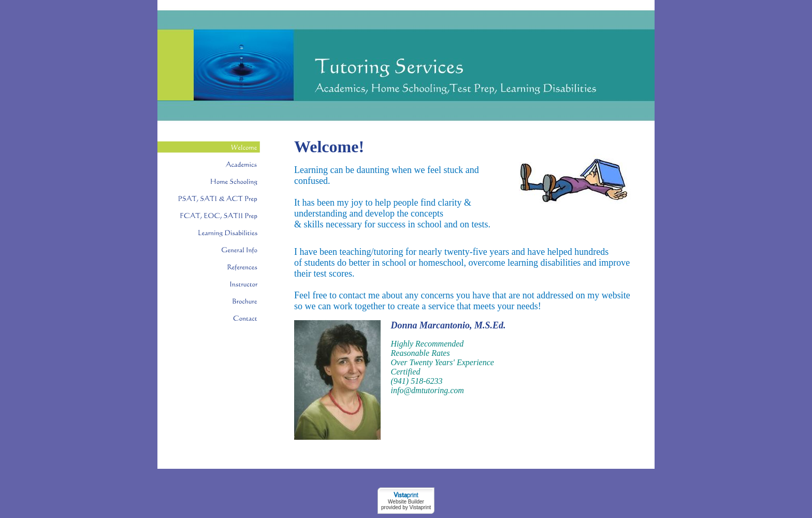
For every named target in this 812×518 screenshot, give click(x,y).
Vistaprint (420, 507)
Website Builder (406, 502)
